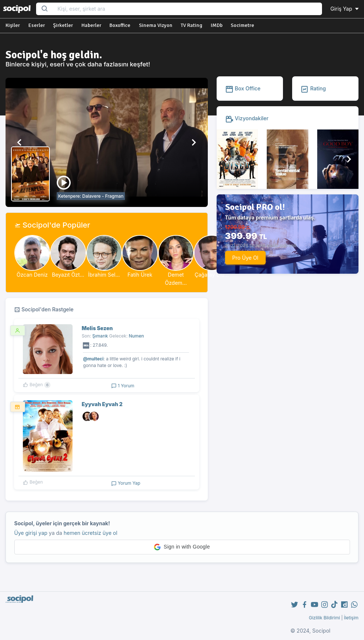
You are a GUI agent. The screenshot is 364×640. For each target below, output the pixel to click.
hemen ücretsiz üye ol (91, 533)
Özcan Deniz (32, 275)
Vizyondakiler (247, 118)
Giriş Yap (345, 9)
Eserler (37, 25)
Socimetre (242, 25)
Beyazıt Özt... (68, 275)
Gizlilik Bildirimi (324, 618)
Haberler (91, 25)
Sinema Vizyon (156, 25)
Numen (136, 336)
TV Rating (191, 25)
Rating (313, 88)
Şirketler (63, 25)
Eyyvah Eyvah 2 (102, 404)
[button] (20, 142)
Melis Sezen (97, 328)
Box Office (243, 88)
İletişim (351, 618)
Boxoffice (120, 25)
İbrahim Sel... (104, 275)
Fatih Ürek (140, 275)
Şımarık (100, 336)
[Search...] (187, 9)
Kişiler (13, 25)
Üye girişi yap (31, 533)
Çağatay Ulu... (212, 275)
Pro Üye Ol (245, 258)
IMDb (217, 25)
